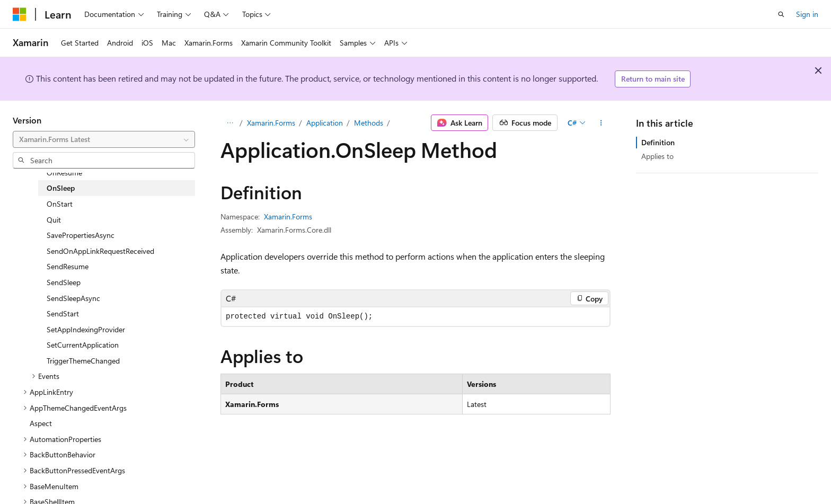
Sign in (807, 14)
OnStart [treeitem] (60, 204)
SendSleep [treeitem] (64, 282)
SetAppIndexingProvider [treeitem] (86, 329)
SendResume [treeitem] (68, 266)
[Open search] (781, 14)
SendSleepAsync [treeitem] (73, 298)
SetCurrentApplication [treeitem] (83, 345)
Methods (369, 123)
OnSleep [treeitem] (61, 188)
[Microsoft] (20, 14)
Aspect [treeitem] (41, 423)
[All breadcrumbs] (230, 123)
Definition (658, 142)
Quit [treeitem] (54, 220)
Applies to (657, 156)
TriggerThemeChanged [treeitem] (83, 361)
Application (325, 123)
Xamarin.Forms (271, 123)
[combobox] (104, 139)
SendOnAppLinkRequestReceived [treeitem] (100, 251)
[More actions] (601, 123)
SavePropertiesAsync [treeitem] (81, 235)
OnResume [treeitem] (64, 173)
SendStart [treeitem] (63, 313)
